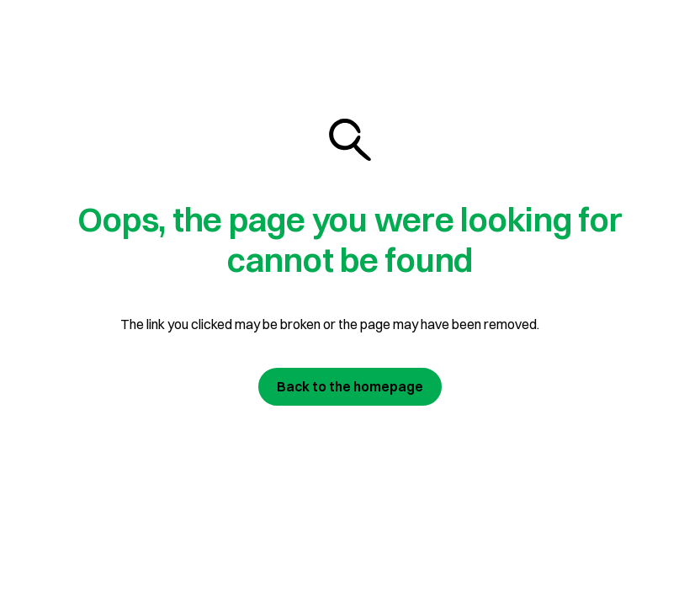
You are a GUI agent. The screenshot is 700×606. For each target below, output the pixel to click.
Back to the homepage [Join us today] (350, 386)
